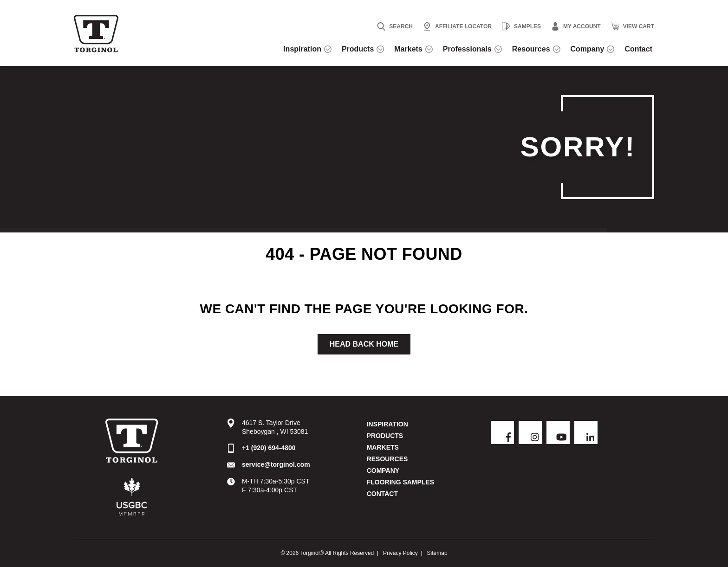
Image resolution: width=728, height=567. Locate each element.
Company (383, 471)
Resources (387, 460)
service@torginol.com (276, 465)
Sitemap (437, 553)
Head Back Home (364, 345)
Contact (382, 495)
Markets (383, 448)
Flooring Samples (400, 483)
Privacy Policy (400, 553)
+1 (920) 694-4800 (269, 449)
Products (385, 437)
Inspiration (387, 425)
